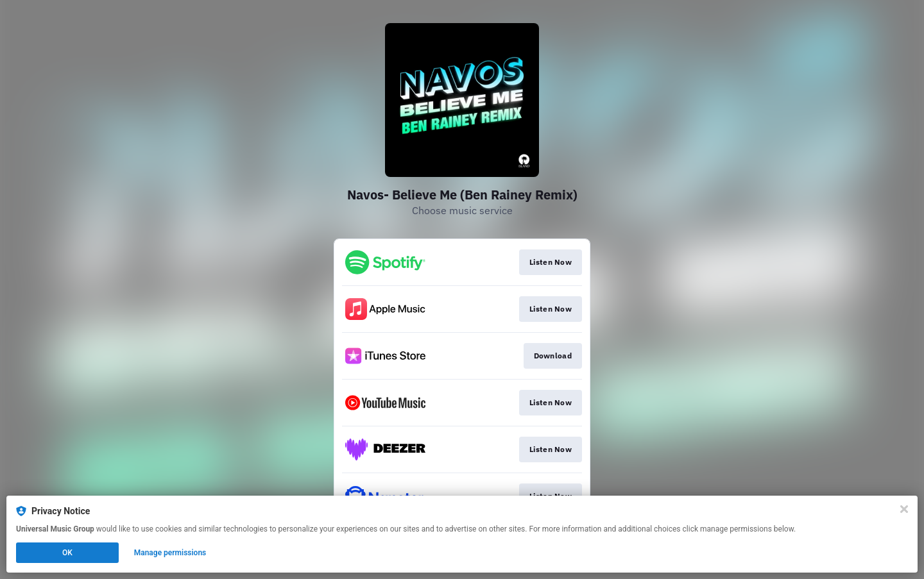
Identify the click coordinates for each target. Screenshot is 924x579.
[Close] (904, 509)
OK (67, 553)
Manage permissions (170, 553)
